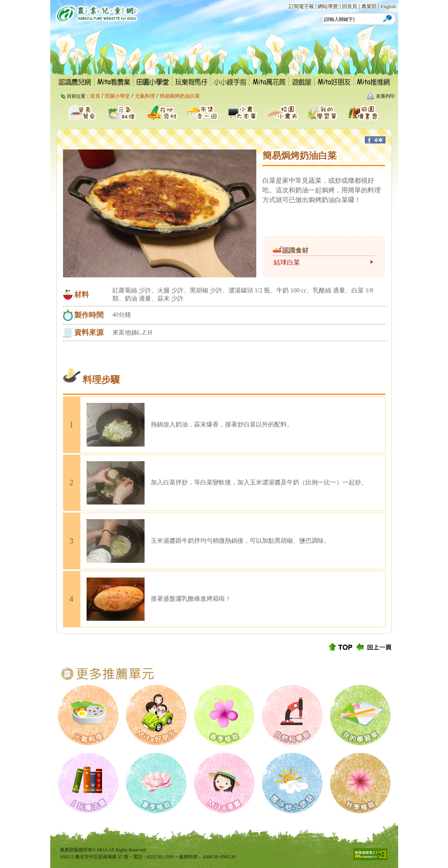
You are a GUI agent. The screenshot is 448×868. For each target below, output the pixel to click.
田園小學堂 (117, 96)
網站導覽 (328, 6)
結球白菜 (287, 262)
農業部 (369, 6)
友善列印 (385, 96)
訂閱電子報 (301, 6)
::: (284, 6)
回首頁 (350, 6)
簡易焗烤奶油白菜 (180, 96)
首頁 (95, 96)
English (388, 6)
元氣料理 (145, 96)
